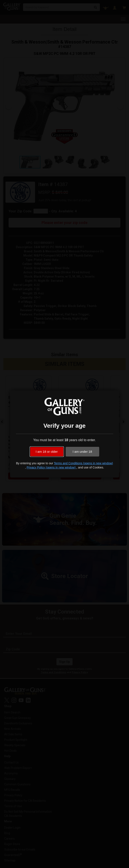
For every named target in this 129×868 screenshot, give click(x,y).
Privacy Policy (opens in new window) (51, 467)
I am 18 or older (47, 452)
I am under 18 (82, 452)
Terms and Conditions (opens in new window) (83, 463)
